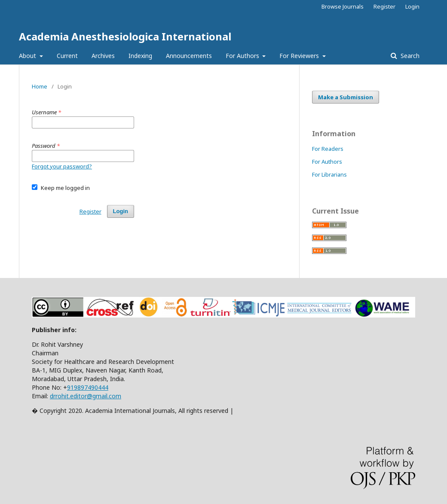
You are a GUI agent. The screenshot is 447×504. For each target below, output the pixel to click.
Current (67, 56)
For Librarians (329, 174)
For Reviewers (300, 56)
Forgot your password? (62, 166)
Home (40, 86)
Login (412, 6)
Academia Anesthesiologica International (125, 36)
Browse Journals (343, 6)
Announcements (189, 56)
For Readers (328, 149)
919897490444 (88, 387)
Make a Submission (346, 97)
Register (384, 6)
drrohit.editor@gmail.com (86, 396)
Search (409, 56)
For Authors (243, 56)
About (28, 56)
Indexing (140, 56)
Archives (103, 56)
